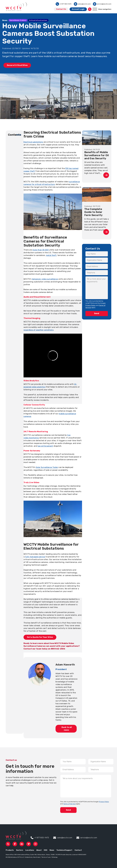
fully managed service (35, 557)
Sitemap (55, 857)
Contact (78, 850)
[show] (19, 135)
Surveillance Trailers (18, 20)
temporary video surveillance (45, 279)
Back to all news (66, 729)
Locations (30, 850)
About (39, 850)
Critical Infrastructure (38, 20)
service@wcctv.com (102, 4)
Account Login (78, 9)
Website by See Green (33, 857)
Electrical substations (33, 142)
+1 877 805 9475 (64, 4)
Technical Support (64, 850)
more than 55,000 (41, 250)
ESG (46, 850)
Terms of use (46, 857)
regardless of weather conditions (39, 330)
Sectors (20, 850)
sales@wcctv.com (82, 4)
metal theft (51, 255)
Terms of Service (69, 804)
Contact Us (61, 9)
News (52, 850)
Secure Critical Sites (17, 65)
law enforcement (45, 446)
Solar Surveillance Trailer (47, 467)
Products (10, 850)
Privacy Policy (90, 305)
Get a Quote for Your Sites (40, 637)
